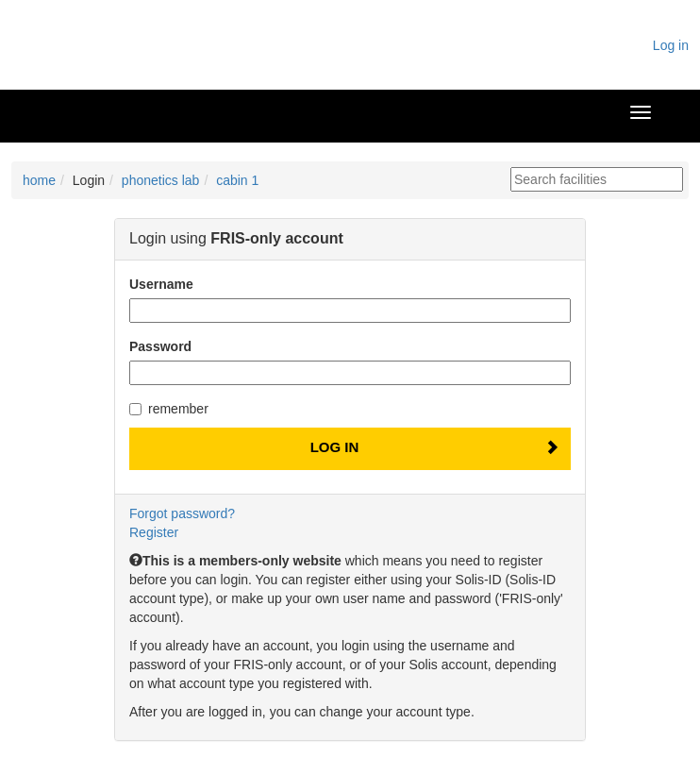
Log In (335, 447)
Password (160, 346)
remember (169, 409)
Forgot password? (182, 513)
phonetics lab (161, 180)
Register (154, 532)
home (39, 180)
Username (161, 284)
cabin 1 (237, 180)
